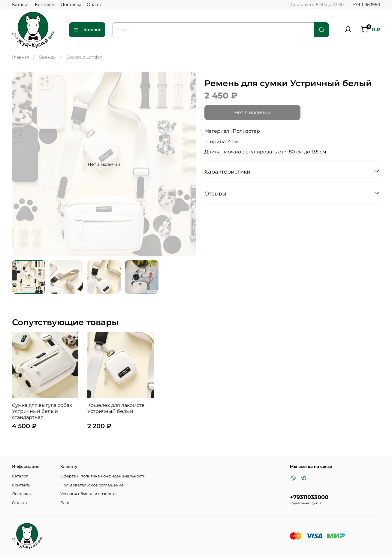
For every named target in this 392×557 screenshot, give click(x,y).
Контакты (45, 5)
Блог (65, 503)
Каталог (21, 5)
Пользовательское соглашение (92, 485)
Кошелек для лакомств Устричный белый (116, 408)
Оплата (95, 5)
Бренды (48, 57)
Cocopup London (84, 57)
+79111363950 (366, 5)
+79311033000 (309, 497)
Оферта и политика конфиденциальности (103, 476)
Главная (21, 57)
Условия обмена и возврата (89, 494)
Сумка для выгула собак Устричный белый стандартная (42, 411)
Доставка (71, 5)
